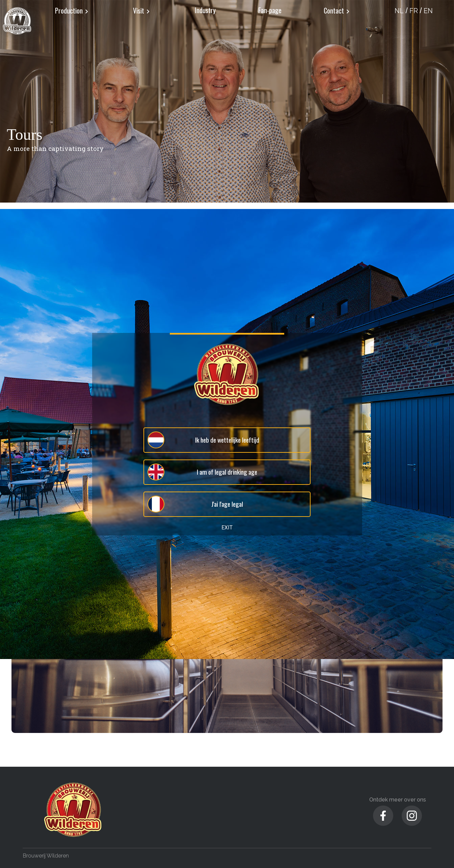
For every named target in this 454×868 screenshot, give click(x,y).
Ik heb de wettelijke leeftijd (203, 440)
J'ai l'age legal (195, 504)
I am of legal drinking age (202, 472)
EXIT (227, 528)
